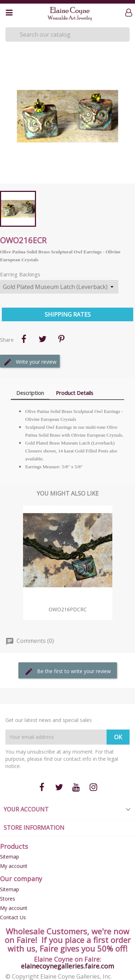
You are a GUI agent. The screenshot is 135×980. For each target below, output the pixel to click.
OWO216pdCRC (68, 609)
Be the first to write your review (68, 672)
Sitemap (10, 857)
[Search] (67, 34)
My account (14, 866)
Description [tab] (30, 393)
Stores (8, 899)
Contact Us (13, 917)
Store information (34, 828)
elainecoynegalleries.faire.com (67, 966)
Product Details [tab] (75, 393)
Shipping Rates (68, 314)
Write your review (30, 362)
